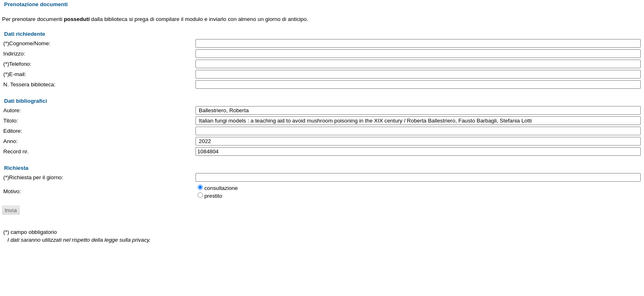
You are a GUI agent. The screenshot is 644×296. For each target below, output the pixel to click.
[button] (11, 210)
